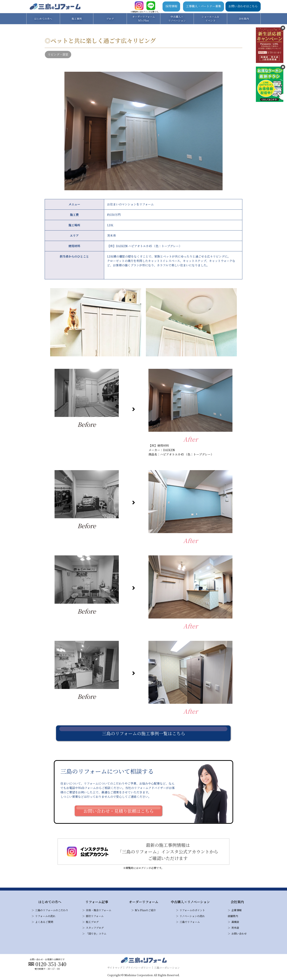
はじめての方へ (43, 19)
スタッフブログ (95, 928)
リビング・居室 (58, 54)
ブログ (110, 19)
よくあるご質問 (44, 922)
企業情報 (236, 910)
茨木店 (235, 928)
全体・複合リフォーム (99, 910)
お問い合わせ (239, 934)
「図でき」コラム (96, 934)
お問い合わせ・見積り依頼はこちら (119, 811)
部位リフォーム (95, 916)
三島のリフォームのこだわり (52, 910)
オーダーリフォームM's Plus (144, 19)
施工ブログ (92, 922)
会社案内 (244, 19)
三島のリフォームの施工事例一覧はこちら (144, 733)
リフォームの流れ (45, 916)
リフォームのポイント (192, 910)
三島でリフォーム (190, 922)
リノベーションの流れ (192, 916)
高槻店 (235, 922)
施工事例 (77, 19)
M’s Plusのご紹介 (145, 910)
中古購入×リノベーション (177, 19)
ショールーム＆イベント (210, 19)
